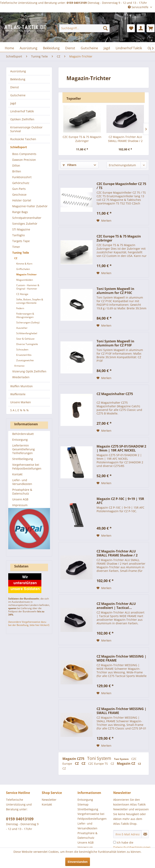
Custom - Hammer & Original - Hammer (28, 287)
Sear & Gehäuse (25, 339)
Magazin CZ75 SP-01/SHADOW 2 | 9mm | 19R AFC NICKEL (121, 448)
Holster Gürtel (22, 200)
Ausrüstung (18, 71)
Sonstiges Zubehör (25, 224)
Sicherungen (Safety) (28, 322)
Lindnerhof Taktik (22, 111)
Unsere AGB (20, 499)
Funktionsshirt (22, 177)
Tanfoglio (18, 235)
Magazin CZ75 (74, 759)
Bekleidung (18, 79)
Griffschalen (23, 269)
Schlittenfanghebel (27, 333)
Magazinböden (25, 280)
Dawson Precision (24, 160)
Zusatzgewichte (25, 360)
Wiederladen (21, 377)
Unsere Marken (21, 402)
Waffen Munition (21, 386)
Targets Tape (21, 241)
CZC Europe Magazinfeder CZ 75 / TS (121, 186)
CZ (16, 258)
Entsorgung (20, 440)
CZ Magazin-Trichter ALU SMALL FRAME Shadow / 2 (125, 139)
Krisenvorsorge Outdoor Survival (26, 129)
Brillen (17, 171)
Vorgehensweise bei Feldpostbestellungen (27, 467)
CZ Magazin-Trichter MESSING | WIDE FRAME (121, 658)
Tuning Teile (21, 253)
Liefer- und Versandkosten (22, 482)
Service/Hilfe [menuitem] (139, 7)
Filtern (69, 165)
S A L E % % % (19, 410)
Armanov (19, 366)
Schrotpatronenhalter (27, 218)
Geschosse (19, 195)
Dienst (15, 87)
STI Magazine (21, 229)
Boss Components (24, 154)
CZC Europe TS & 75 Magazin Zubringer (82, 139)
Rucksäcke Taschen (23, 139)
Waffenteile (18, 394)
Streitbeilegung (23, 459)
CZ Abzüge (22, 294)
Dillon (16, 165)
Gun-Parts (19, 189)
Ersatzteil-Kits (24, 355)
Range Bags (20, 212)
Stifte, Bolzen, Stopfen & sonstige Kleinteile (30, 301)
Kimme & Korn (24, 264)
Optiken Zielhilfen (22, 119)
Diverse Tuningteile (27, 344)
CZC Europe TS (98, 764)
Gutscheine (18, 95)
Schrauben (22, 350)
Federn (20, 308)
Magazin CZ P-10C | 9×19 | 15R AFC (120, 501)
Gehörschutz (21, 183)
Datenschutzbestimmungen (132, 847)
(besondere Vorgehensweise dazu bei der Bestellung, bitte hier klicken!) (29, 623)
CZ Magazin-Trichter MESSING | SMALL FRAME (121, 711)
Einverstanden (78, 862)
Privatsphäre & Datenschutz (22, 492)
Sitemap (83, 804)
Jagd (13, 103)
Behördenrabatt (23, 434)
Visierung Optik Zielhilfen (29, 371)
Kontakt (17, 474)
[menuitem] (84, 28)
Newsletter (49, 800)
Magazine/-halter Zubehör (30, 206)
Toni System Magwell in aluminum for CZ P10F (115, 343)
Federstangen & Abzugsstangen (25, 315)
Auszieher (22, 328)
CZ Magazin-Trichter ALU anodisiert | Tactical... (116, 606)
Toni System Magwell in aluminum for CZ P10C (115, 291)
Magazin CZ (126, 763)
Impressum (20, 505)
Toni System (100, 758)
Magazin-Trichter (26, 274)
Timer (16, 247)
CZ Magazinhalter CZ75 (115, 394)
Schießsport (19, 147)
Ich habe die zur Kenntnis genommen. (132, 847)
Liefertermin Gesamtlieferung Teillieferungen (23, 449)
